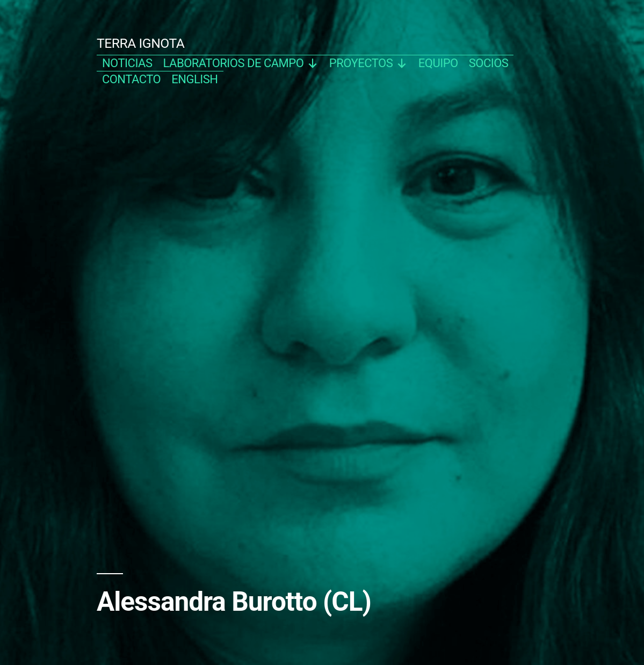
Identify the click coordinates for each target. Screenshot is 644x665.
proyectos (368, 63)
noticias (127, 63)
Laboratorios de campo (241, 63)
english (194, 79)
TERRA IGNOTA (141, 43)
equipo (438, 63)
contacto (131, 79)
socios (489, 63)
